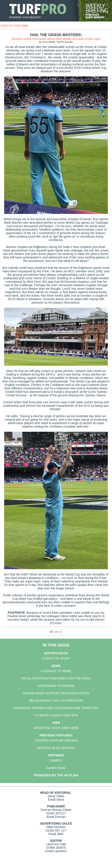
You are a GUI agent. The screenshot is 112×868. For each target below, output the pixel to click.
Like (54, 632)
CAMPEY (56, 761)
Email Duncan (56, 817)
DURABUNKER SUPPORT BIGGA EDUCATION (56, 693)
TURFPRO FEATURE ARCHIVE (56, 741)
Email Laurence (56, 851)
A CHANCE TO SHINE (56, 671)
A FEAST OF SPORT (56, 658)
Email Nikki (56, 834)
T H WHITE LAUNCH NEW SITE (56, 715)
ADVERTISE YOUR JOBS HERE (56, 728)
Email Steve (56, 800)
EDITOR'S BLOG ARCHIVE (56, 748)
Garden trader (56, 768)
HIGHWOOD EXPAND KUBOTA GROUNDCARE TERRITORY (56, 708)
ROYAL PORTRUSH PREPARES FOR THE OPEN (56, 678)
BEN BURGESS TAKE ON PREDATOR (56, 701)
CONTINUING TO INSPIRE (56, 686)
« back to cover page (14, 25)
